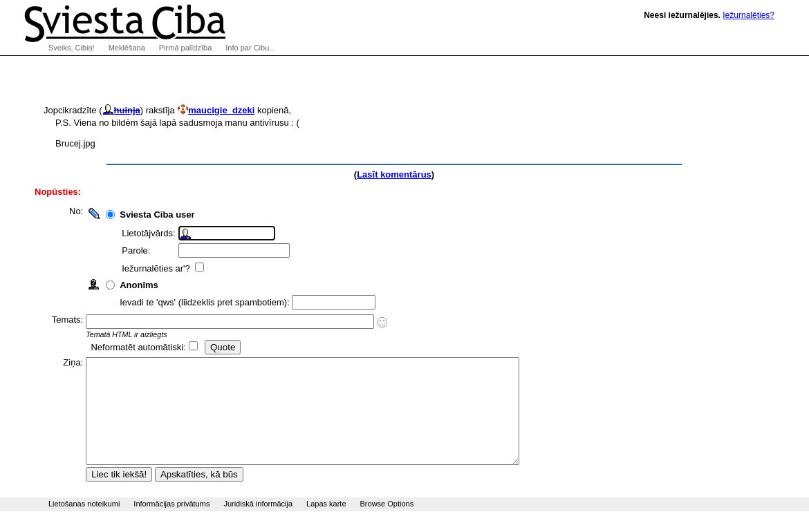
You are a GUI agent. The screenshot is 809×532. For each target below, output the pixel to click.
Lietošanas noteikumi (84, 524)
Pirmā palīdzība (185, 48)
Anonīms (145, 285)
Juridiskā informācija (258, 524)
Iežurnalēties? (748, 15)
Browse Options (387, 524)
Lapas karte (326, 524)
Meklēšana (127, 48)
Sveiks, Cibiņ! (72, 48)
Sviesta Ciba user (163, 215)
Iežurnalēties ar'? (163, 268)
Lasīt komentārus (394, 174)
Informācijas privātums (171, 524)
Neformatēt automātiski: (144, 347)
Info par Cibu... (250, 48)
